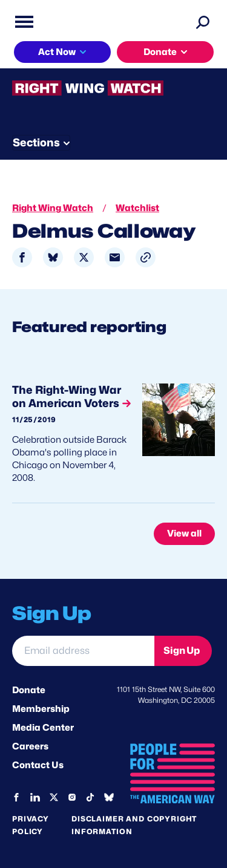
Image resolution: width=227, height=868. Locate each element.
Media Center (43, 728)
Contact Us (38, 765)
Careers (30, 746)
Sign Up (182, 651)
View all (184, 534)
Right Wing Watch (53, 208)
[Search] (203, 22)
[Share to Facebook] (22, 257)
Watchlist (137, 208)
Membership (41, 709)
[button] (146, 257)
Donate (160, 52)
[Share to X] (84, 257)
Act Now (57, 52)
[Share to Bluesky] (53, 257)
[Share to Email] (115, 257)
